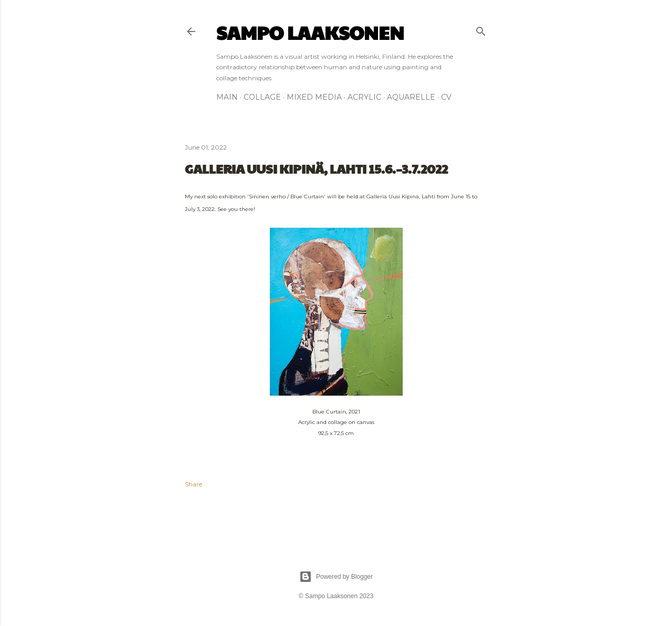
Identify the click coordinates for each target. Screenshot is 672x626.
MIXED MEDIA (314, 97)
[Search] (481, 29)
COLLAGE (262, 97)
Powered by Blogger (336, 577)
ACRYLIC (364, 97)
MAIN (227, 97)
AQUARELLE (411, 97)
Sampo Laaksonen (310, 32)
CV (446, 97)
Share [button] (193, 484)
